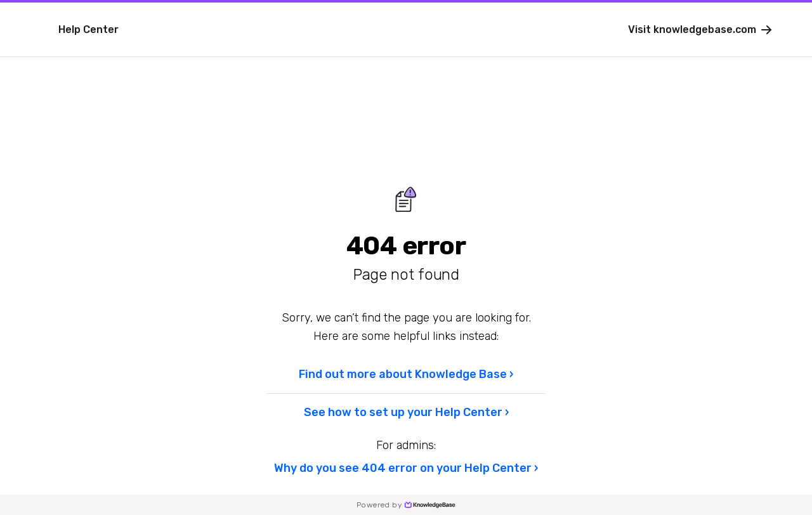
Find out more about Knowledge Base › (406, 374)
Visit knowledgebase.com (701, 30)
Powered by (406, 505)
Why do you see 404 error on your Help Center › (406, 468)
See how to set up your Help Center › (406, 412)
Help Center (88, 29)
